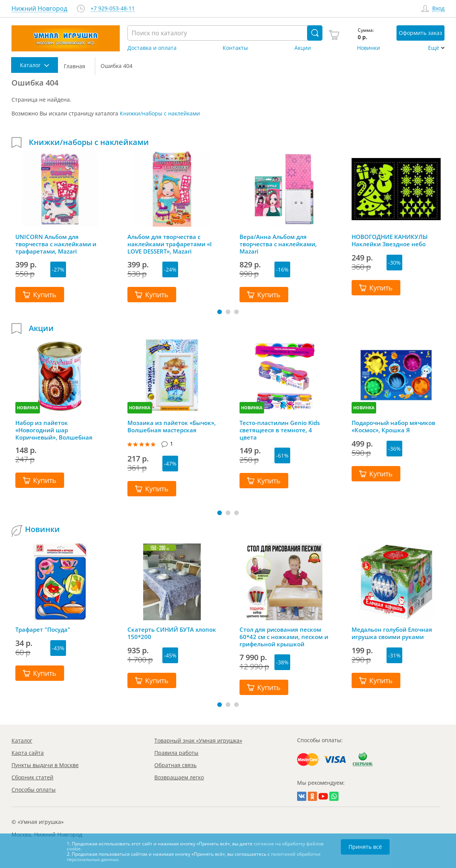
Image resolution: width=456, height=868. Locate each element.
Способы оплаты (34, 790)
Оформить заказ (420, 33)
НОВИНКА (28, 408)
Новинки (368, 48)
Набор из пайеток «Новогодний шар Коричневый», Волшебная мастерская (54, 430)
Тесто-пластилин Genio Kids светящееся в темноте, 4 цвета (280, 430)
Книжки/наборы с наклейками (160, 113)
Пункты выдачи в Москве (45, 765)
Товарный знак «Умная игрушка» (198, 740)
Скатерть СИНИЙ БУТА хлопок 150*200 (172, 633)
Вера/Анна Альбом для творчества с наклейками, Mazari (278, 244)
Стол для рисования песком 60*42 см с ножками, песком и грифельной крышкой (284, 637)
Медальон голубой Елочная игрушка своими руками (392, 633)
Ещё (434, 48)
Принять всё (365, 847)
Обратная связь (175, 765)
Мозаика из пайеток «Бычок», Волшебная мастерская (172, 427)
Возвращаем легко (179, 777)
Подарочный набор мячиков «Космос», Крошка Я (393, 427)
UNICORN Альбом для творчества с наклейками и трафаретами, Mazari (56, 244)
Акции (303, 48)
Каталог (22, 740)
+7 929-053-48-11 (113, 9)
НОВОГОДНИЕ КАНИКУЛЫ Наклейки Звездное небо (390, 240)
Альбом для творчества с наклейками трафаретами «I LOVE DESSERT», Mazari (170, 244)
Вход (438, 9)
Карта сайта (28, 753)
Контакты (235, 48)
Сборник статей (32, 777)
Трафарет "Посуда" (43, 630)
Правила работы (176, 753)
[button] (220, 312)
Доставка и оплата (152, 48)
